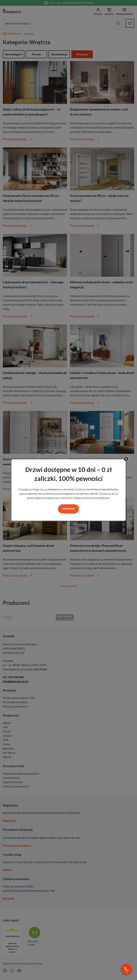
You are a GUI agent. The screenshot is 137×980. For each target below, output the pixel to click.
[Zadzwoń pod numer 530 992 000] (126, 969)
